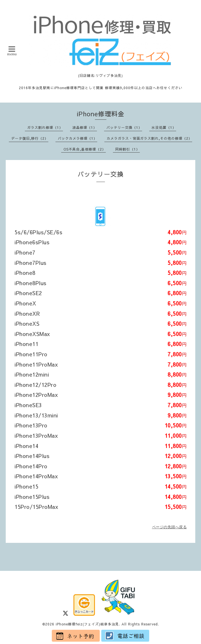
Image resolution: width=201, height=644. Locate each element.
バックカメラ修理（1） (77, 138)
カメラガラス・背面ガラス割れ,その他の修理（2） (149, 138)
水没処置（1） (164, 127)
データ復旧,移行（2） (30, 138)
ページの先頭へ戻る (170, 527)
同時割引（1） (128, 149)
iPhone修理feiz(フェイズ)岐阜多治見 (87, 624)
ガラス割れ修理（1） (45, 127)
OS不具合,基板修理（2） (85, 149)
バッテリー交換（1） (124, 127)
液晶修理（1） (85, 127)
